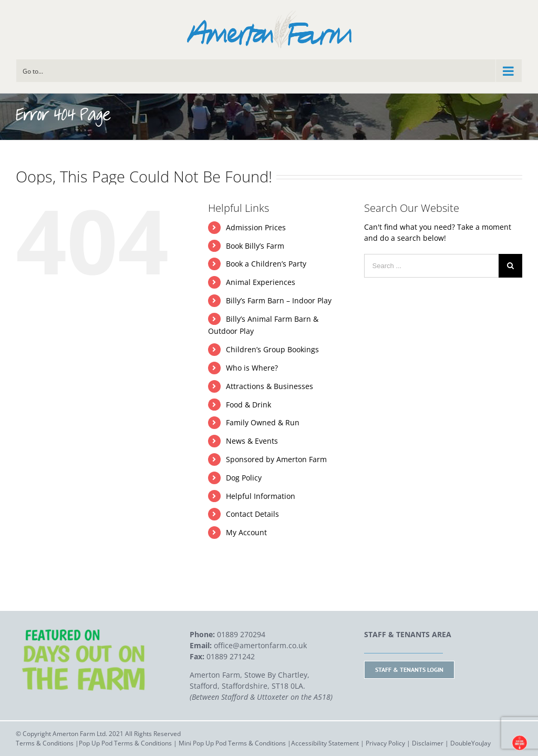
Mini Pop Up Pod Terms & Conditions (232, 743)
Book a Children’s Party (266, 264)
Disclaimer (428, 743)
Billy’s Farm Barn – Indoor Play (279, 300)
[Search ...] (431, 266)
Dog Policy (244, 478)
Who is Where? (252, 368)
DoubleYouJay (470, 743)
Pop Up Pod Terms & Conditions (125, 743)
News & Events (252, 441)
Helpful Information (261, 496)
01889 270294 (241, 634)
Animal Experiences (261, 282)
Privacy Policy (385, 743)
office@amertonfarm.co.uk (260, 645)
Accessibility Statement (325, 743)
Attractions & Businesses (270, 386)
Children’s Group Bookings (272, 349)
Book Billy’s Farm (255, 246)
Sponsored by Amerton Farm (276, 459)
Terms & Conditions (45, 743)
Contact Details (252, 514)
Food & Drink (249, 405)
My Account (246, 532)
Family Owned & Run (263, 422)
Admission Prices (256, 227)
